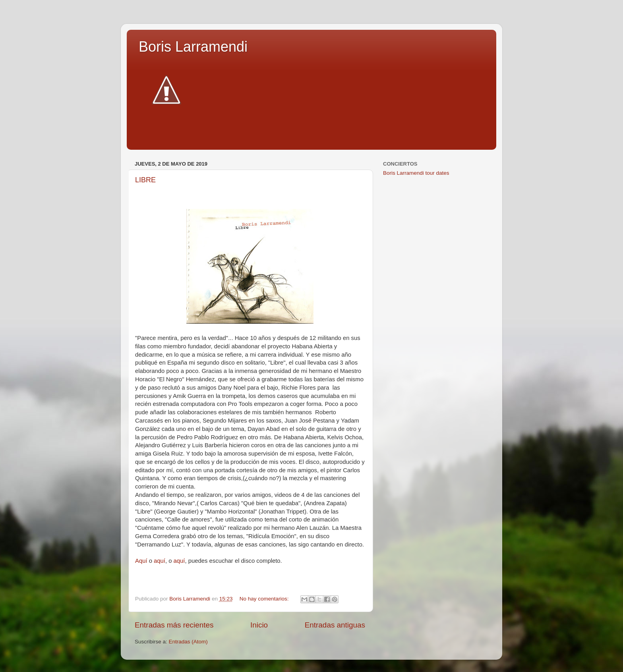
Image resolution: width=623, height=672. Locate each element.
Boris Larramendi (193, 47)
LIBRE (145, 180)
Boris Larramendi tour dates (416, 173)
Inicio (259, 625)
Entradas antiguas (335, 625)
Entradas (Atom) (188, 642)
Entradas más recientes (174, 625)
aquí (160, 561)
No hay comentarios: (265, 599)
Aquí (141, 561)
